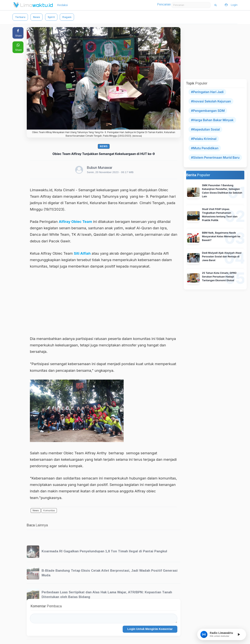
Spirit (51, 17)
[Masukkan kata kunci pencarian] (191, 5)
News (37, 17)
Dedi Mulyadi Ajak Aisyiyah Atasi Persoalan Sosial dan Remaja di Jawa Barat (222, 257)
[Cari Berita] (216, 5)
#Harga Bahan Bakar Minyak (212, 120)
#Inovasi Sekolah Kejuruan (211, 101)
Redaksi (62, 5)
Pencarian (164, 4)
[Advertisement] (104, 302)
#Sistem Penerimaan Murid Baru (215, 157)
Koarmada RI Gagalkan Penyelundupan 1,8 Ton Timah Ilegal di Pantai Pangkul (104, 559)
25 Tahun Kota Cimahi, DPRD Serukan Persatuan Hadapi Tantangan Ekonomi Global (219, 277)
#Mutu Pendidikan (205, 148)
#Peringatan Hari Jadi (207, 92)
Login (231, 5)
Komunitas (49, 511)
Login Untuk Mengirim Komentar (150, 629)
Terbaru (20, 17)
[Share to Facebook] (18, 33)
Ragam (67, 17)
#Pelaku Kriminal (204, 139)
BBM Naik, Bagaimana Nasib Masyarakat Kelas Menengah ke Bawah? (221, 236)
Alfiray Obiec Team (75, 221)
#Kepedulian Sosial (205, 129)
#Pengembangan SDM (208, 111)
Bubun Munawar (100, 168)
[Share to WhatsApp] (18, 47)
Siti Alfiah (82, 253)
